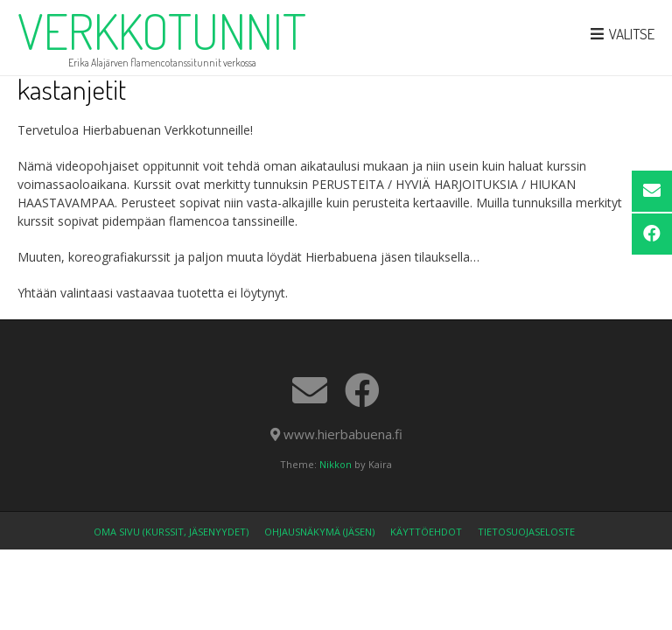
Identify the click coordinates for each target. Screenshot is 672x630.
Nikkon (336, 464)
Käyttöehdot (426, 532)
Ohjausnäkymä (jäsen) (319, 532)
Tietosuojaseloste (526, 532)
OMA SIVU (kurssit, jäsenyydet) (171, 532)
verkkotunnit (162, 31)
